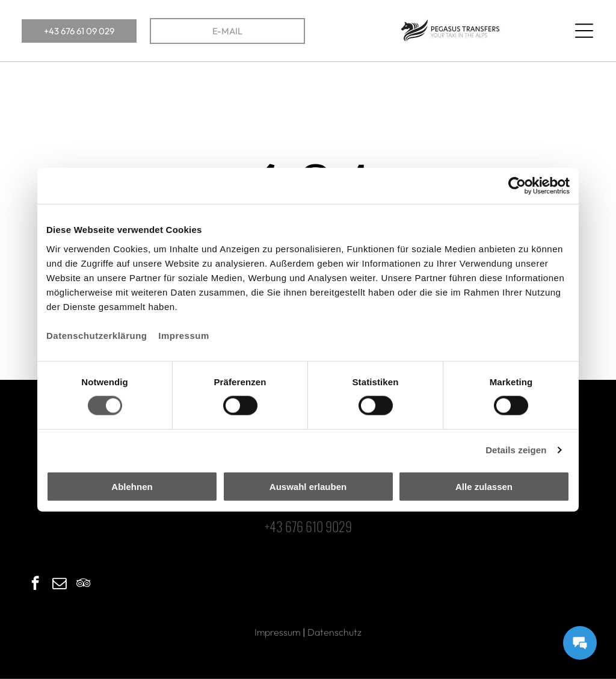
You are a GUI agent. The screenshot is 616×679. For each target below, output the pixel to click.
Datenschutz (334, 632)
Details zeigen (516, 450)
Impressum (184, 335)
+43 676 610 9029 (308, 526)
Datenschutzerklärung (97, 335)
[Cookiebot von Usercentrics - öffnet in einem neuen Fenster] (517, 186)
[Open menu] (584, 31)
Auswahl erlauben (308, 487)
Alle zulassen (484, 487)
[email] (59, 584)
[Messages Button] (580, 643)
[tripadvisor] (83, 584)
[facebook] (35, 584)
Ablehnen (132, 487)
